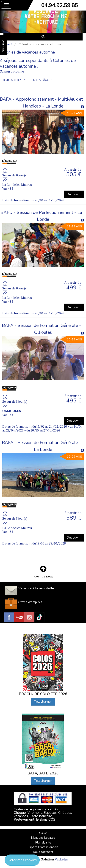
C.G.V (43, 833)
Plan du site (43, 843)
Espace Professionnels (43, 847)
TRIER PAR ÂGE (39, 80)
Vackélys (61, 859)
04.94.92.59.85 (60, 5)
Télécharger (43, 702)
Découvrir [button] (74, 194)
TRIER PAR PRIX (11, 80)
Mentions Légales (43, 838)
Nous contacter (43, 852)
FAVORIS (3, 45)
